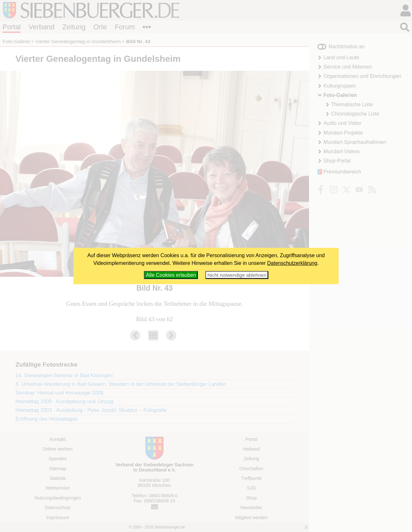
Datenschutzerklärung (292, 263)
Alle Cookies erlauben (171, 275)
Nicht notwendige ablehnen (237, 275)
